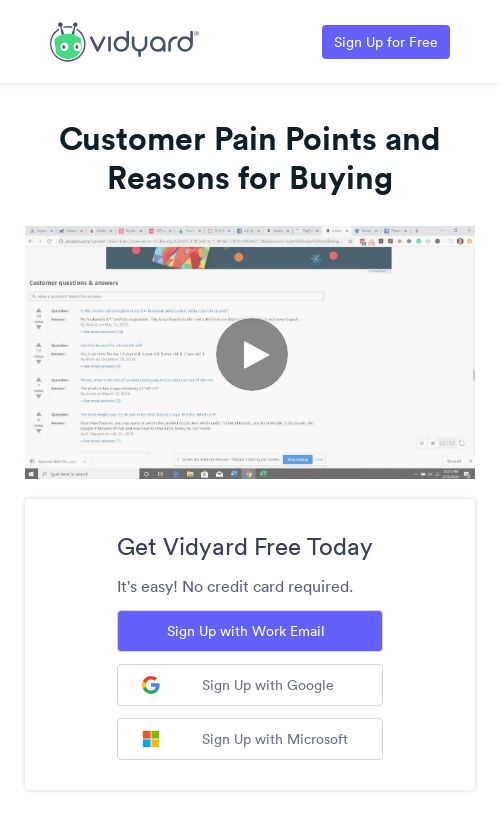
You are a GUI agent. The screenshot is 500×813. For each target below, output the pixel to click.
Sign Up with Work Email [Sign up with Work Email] (246, 631)
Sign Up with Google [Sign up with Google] (238, 685)
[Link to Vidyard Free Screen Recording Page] (124, 40)
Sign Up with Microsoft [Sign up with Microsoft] (245, 739)
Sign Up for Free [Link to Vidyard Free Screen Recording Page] (386, 42)
